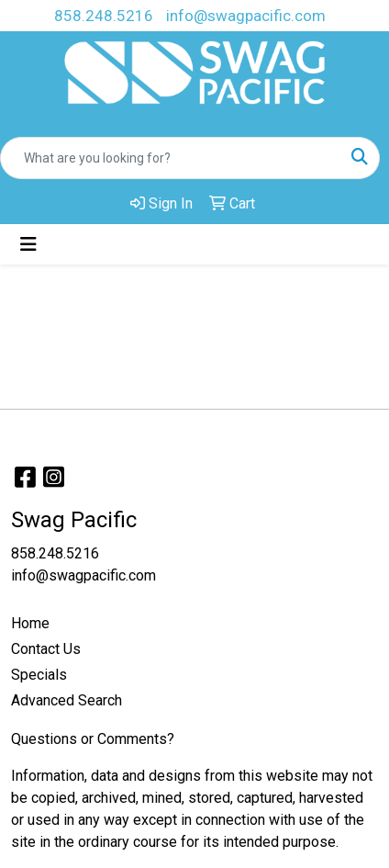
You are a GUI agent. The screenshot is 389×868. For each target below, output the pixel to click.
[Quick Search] (171, 158)
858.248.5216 (104, 16)
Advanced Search (67, 700)
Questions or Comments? (93, 739)
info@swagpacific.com (246, 16)
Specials (39, 675)
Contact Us (46, 649)
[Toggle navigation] (28, 244)
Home (30, 623)
